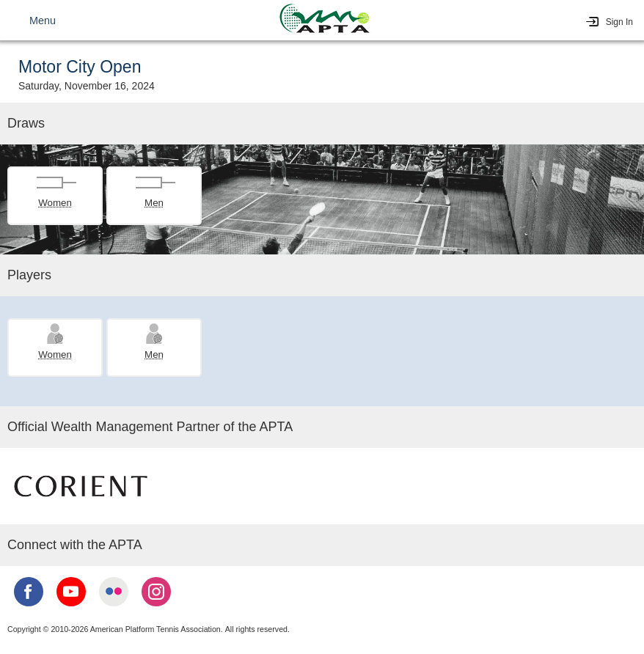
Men (154, 203)
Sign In (619, 22)
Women (55, 203)
